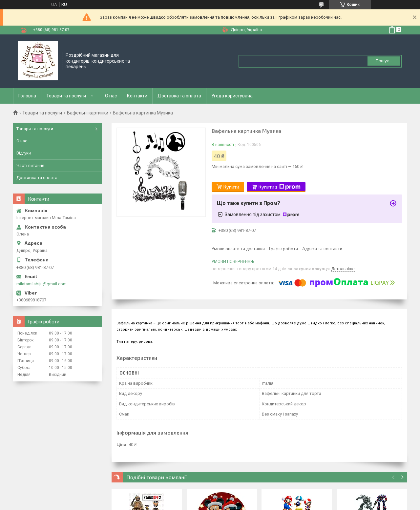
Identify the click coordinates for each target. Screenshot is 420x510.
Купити (231, 187)
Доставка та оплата (179, 96)
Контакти (137, 96)
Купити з (280, 187)
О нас (111, 96)
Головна (27, 96)
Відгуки (24, 153)
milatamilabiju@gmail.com (42, 284)
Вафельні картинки (88, 113)
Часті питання (30, 165)
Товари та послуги (66, 96)
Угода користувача (232, 96)
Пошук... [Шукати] (384, 61)
